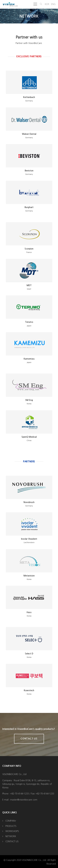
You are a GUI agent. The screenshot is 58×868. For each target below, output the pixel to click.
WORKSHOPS (12, 831)
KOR (47, 4)
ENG (53, 4)
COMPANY (11, 821)
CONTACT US (12, 841)
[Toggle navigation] (35, 4)
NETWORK (11, 836)
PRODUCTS (11, 826)
